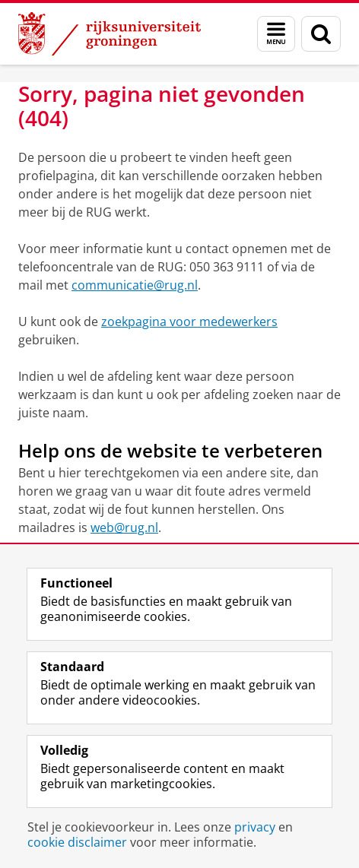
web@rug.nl (124, 527)
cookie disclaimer (77, 842)
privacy (255, 827)
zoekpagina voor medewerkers (189, 322)
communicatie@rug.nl (135, 285)
